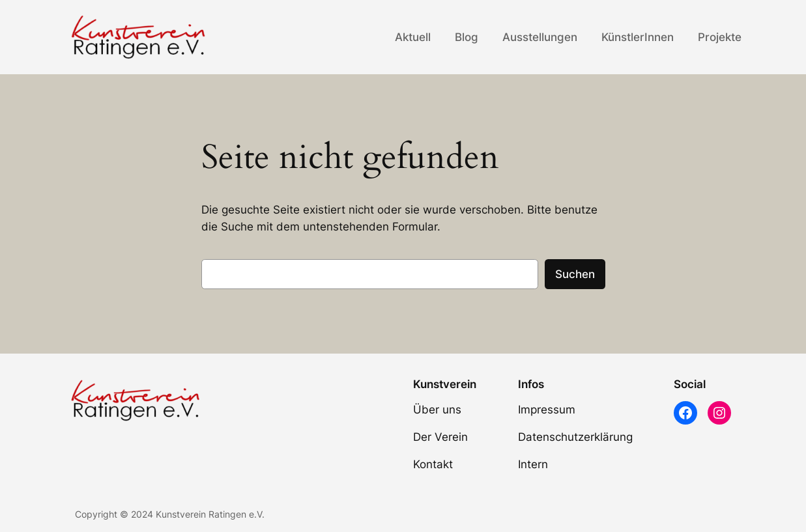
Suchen (575, 274)
